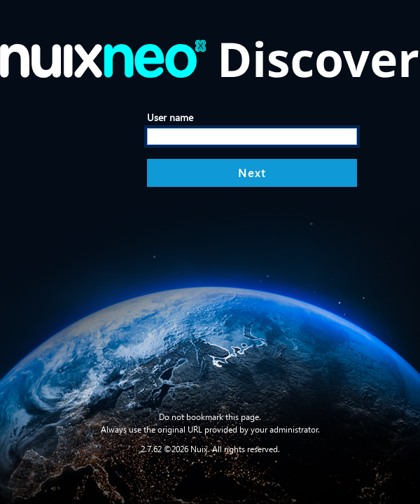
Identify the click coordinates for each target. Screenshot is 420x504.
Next (252, 173)
